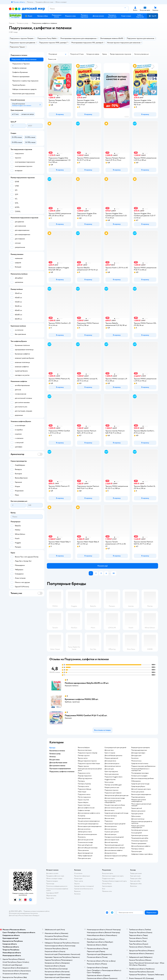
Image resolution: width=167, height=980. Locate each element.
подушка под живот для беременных (143, 766)
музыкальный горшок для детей (115, 824)
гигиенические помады (85, 842)
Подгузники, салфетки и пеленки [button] (62, 772)
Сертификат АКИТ (52, 893)
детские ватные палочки (113, 766)
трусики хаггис (83, 758)
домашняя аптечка (111, 853)
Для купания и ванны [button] (57, 766)
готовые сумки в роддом (139, 776)
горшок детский (137, 808)
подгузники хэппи (84, 773)
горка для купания (137, 814)
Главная (12, 23)
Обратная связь (51, 896)
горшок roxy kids (83, 800)
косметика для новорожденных (88, 824)
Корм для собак (135, 881)
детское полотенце (138, 819)
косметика (135, 758)
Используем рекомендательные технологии (23, 913)
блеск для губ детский (85, 845)
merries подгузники (84, 797)
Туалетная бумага (19, 85)
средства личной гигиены (140, 764)
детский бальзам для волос (113, 756)
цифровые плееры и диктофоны (142, 854)
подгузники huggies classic (114, 777)
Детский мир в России (16, 915)
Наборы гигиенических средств (24, 89)
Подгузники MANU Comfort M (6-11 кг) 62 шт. (86, 715)
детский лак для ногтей (86, 840)
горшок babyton (83, 802)
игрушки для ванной (111, 758)
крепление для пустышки (140, 835)
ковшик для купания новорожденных (138, 827)
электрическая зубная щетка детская (116, 796)
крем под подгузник (111, 772)
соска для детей (137, 833)
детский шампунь (110, 834)
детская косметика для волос (87, 834)
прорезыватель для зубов (140, 838)
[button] (153, 16)
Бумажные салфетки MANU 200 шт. (82, 699)
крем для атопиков (84, 818)
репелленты (82, 837)
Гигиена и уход (22, 23)
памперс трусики (84, 756)
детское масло (109, 818)
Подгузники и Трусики (21, 64)
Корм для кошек (135, 876)
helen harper (82, 792)
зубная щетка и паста (85, 832)
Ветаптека (133, 886)
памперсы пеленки (138, 849)
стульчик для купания (112, 832)
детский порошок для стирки (141, 789)
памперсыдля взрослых (139, 750)
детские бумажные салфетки (141, 846)
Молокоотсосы (136, 761)
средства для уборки (138, 786)
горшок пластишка (84, 805)
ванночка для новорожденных (141, 794)
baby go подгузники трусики (87, 761)
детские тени (109, 750)
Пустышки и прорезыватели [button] (60, 769)
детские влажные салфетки (114, 850)
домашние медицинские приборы (116, 856)
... (110, 573)
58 (114, 573)
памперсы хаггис (83, 786)
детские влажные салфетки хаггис (89, 813)
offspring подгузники (85, 778)
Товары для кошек (136, 873)
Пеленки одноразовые (21, 77)
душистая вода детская (85, 853)
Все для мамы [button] (55, 760)
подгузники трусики (111, 790)
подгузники (109, 821)
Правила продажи (52, 881)
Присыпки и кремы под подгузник (25, 81)
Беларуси (36, 915)
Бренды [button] (52, 748)
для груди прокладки (138, 753)
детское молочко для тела (113, 808)
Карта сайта (50, 898)
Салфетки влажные (19, 68)
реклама (127, 117)
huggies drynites (110, 780)
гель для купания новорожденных (89, 821)
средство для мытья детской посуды (116, 813)
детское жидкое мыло (112, 840)
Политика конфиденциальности (57, 886)
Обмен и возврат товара (54, 878)
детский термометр (111, 842)
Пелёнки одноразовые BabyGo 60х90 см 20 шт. (87, 683)
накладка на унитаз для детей (114, 837)
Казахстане (28, 915)
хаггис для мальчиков (112, 774)
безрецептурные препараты (141, 748)
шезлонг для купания (138, 811)
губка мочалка (136, 816)
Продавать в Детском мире (55, 876)
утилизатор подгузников (139, 841)
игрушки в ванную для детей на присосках (142, 822)
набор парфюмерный (85, 856)
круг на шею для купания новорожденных (113, 802)
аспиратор (82, 816)
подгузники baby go (85, 789)
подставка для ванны (138, 797)
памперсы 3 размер (84, 784)
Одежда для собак (136, 884)
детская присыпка (111, 826)
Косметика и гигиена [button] (57, 751)
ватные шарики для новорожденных (90, 826)
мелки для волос (83, 850)
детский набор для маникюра (88, 848)
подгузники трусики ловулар (88, 753)
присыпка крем (137, 851)
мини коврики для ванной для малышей (141, 805)
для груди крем (136, 756)
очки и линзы (109, 858)
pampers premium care (112, 788)
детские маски (109, 810)
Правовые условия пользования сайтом (37, 911)
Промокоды (50, 884)
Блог (104, 889)
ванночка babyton (84, 748)
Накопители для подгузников (23, 94)
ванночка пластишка (85, 750)
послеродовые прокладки (140, 773)
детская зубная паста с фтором (115, 848)
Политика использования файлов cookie (57, 890)
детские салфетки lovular (86, 808)
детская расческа (110, 761)
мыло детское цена (84, 858)
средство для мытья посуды (140, 784)
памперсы (81, 781)
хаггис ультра (109, 782)
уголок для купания (138, 792)
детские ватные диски (112, 764)
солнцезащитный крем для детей (115, 748)
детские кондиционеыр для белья (142, 778)
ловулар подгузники (85, 776)
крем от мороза (110, 753)
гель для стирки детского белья (115, 805)
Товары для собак (136, 878)
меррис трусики (83, 766)
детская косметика (84, 829)
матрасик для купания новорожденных (139, 801)
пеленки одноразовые (139, 843)
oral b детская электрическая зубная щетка (90, 770)
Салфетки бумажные (20, 72)
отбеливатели (136, 781)
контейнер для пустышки (140, 830)
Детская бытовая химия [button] (58, 763)
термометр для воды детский (114, 845)
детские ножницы (111, 829)
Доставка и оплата (52, 873)
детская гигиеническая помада (115, 798)
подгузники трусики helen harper (89, 764)
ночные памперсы (111, 816)
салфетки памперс (84, 810)
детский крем (109, 769)
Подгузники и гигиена (19, 55)
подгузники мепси (84, 794)
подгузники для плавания (113, 793)
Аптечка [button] (53, 757)
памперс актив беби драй (113, 785)
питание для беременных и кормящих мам (140, 770)
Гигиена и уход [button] (55, 754)
